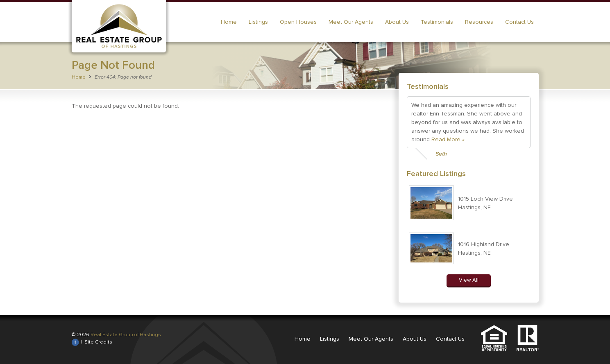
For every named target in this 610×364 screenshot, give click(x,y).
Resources (479, 22)
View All (469, 280)
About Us (397, 22)
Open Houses (298, 22)
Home (229, 22)
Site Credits (98, 342)
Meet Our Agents (351, 22)
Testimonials (437, 22)
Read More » (448, 139)
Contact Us (519, 22)
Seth (441, 154)
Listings (258, 22)
